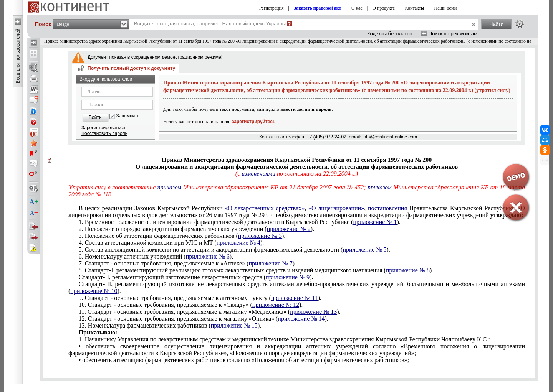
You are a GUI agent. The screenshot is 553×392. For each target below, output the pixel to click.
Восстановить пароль (104, 133)
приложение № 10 (94, 291)
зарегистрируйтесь (254, 122)
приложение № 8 (408, 270)
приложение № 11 (295, 298)
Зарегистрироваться (103, 128)
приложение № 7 (271, 263)
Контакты (415, 8)
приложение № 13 (313, 312)
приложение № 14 (301, 319)
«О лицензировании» (336, 208)
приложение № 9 (288, 277)
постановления (387, 208)
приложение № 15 (234, 325)
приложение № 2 (289, 229)
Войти (95, 117)
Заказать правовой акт (318, 8)
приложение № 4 (238, 243)
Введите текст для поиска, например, (210, 24)
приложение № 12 (276, 305)
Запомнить (128, 116)
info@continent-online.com (390, 137)
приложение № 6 (208, 256)
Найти (496, 24)
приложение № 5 (364, 250)
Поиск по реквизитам (453, 34)
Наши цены (446, 8)
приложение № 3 (260, 236)
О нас (357, 8)
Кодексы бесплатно (390, 34)
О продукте (384, 8)
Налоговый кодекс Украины (254, 24)
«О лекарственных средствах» (265, 208)
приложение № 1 (375, 222)
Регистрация (272, 8)
